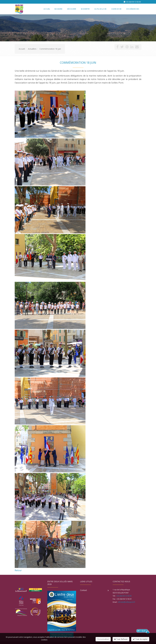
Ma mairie (58, 9)
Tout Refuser (121, 639)
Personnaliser (103, 639)
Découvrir (72, 9)
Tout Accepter (140, 639)
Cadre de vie (116, 9)
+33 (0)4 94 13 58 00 (133, 2)
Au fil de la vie (100, 9)
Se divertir (85, 9)
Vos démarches (133, 9)
